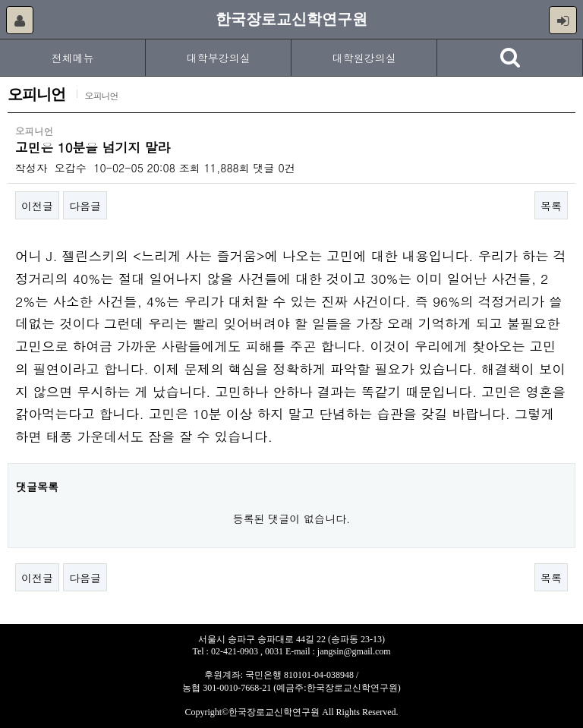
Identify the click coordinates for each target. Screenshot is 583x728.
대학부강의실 (219, 58)
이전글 (37, 206)
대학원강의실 (364, 58)
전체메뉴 (73, 58)
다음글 (85, 206)
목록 (551, 206)
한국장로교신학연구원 (291, 19)
